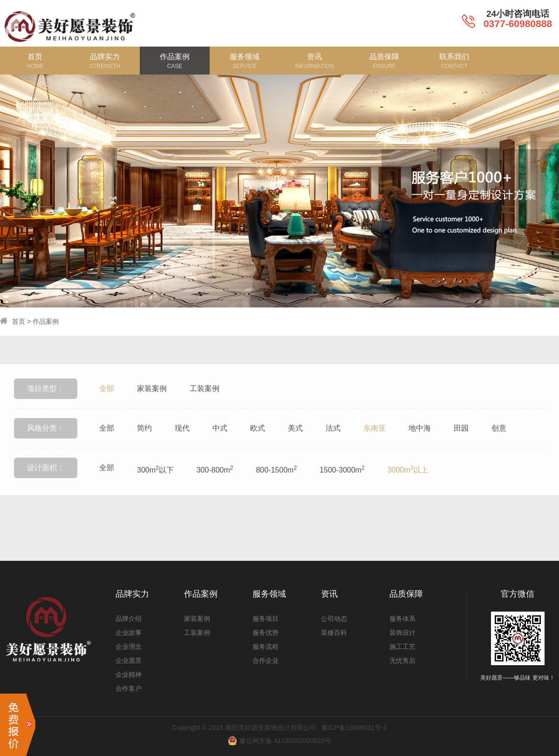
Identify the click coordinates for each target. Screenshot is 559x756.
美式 (295, 444)
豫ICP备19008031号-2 (354, 728)
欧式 (258, 444)
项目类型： (46, 404)
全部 (107, 404)
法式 (333, 444)
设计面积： (46, 483)
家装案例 (152, 404)
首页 (19, 321)
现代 (182, 444)
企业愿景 (129, 661)
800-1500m (276, 485)
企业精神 (129, 674)
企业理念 (129, 647)
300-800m (215, 485)
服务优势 (266, 633)
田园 (461, 444)
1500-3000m (342, 485)
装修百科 (334, 633)
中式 (220, 444)
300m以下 (155, 485)
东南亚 (375, 444)
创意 (499, 444)
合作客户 (129, 688)
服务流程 (266, 647)
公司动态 (334, 619)
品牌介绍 (129, 619)
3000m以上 (408, 485)
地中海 (420, 444)
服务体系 (402, 619)
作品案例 (46, 321)
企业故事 (129, 633)
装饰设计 (402, 633)
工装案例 (205, 404)
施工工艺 (402, 647)
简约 (144, 444)
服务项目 (266, 619)
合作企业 (266, 661)
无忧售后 (402, 661)
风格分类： (46, 444)
